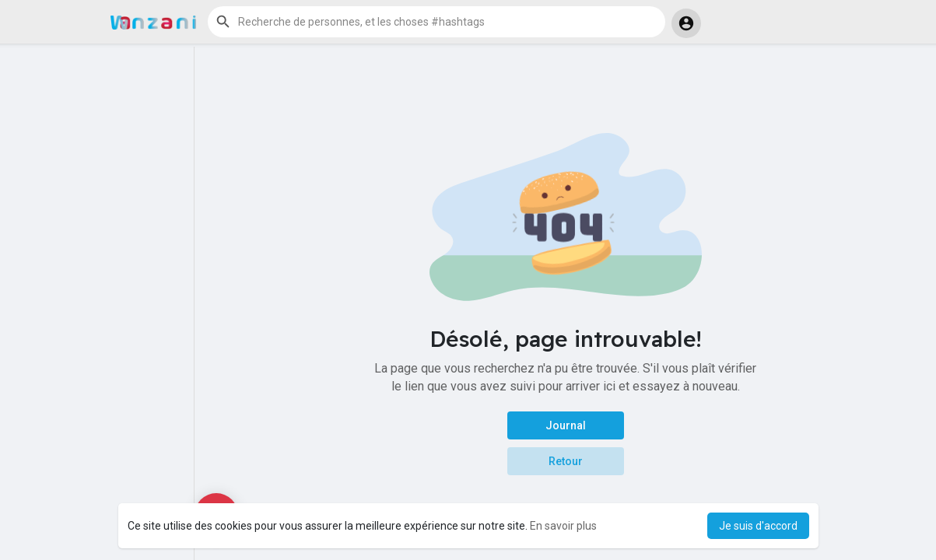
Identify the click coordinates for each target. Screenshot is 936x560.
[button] (436, 22)
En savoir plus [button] (563, 526)
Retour (566, 461)
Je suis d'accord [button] (758, 526)
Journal (566, 425)
